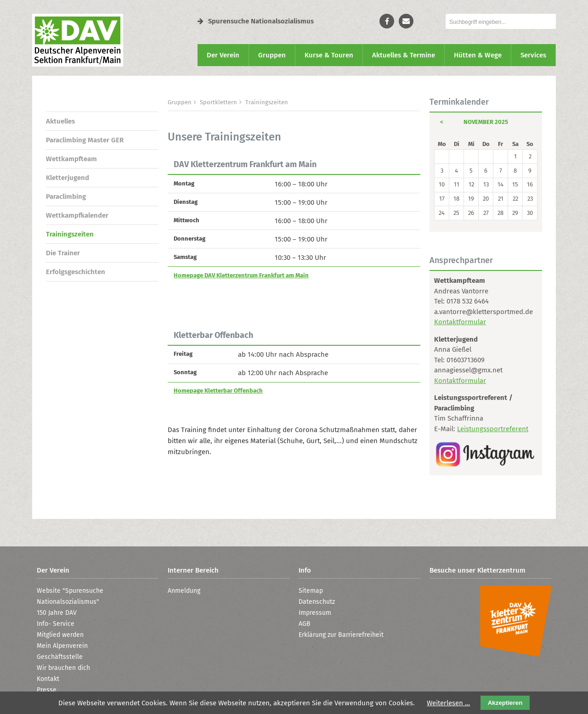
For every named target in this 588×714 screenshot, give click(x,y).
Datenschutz (317, 602)
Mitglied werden (60, 635)
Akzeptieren (505, 703)
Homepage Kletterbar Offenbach (218, 391)
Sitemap (311, 591)
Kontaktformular (460, 322)
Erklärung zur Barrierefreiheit (341, 635)
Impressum (315, 613)
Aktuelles (60, 121)
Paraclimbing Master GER (85, 140)
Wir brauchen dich (63, 668)
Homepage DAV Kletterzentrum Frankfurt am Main (241, 275)
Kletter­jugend (68, 178)
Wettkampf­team (71, 159)
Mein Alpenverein (62, 646)
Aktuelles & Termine (404, 55)
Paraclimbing (66, 197)
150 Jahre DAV (57, 613)
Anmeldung (184, 591)
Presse (47, 690)
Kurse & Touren (329, 55)
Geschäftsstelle (60, 657)
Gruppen (272, 55)
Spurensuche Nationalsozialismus (256, 21)
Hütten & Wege (478, 55)
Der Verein (223, 55)
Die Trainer (63, 253)
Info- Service (56, 624)
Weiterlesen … (448, 703)
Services (533, 55)
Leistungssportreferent (493, 429)
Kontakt (48, 679)
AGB (305, 624)
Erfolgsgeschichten (76, 272)
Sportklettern (218, 102)
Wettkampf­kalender (77, 215)
